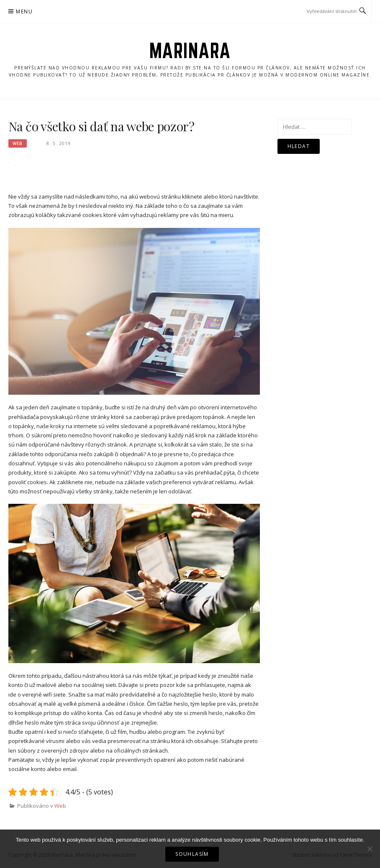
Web (18, 143)
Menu (24, 11)
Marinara (190, 51)
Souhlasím (192, 854)
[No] (370, 849)
